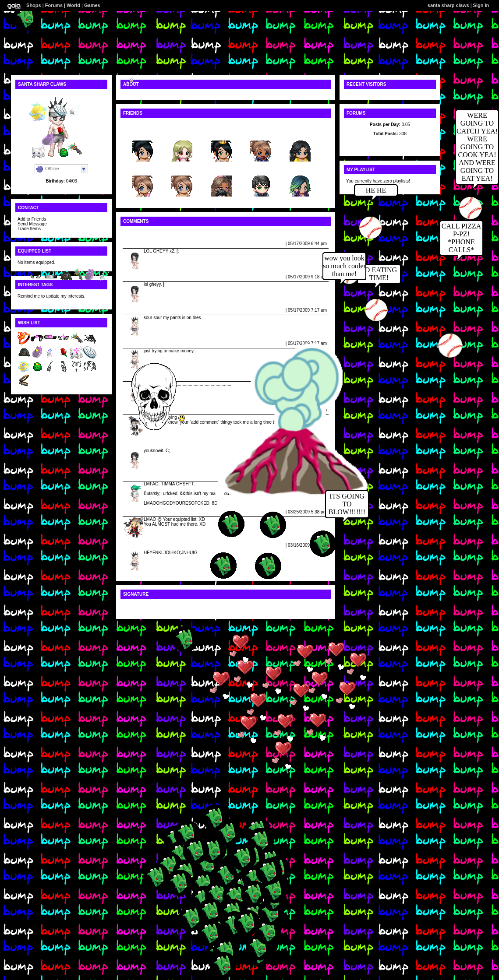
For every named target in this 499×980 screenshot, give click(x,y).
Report (277, 244)
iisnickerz (182, 169)
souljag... (221, 169)
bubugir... (261, 134)
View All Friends (140, 125)
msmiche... (142, 134)
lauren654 (300, 134)
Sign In (481, 5)
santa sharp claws (448, 5)
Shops (34, 5)
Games (92, 5)
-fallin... (221, 134)
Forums (54, 5)
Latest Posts (390, 143)
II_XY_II (182, 134)
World (73, 5)
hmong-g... (300, 169)
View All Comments (143, 233)
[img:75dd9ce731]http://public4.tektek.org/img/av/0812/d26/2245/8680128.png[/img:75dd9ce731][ (226, 606)
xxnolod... (261, 169)
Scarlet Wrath (138, 512)
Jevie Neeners (139, 244)
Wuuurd (133, 476)
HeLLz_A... (142, 169)
